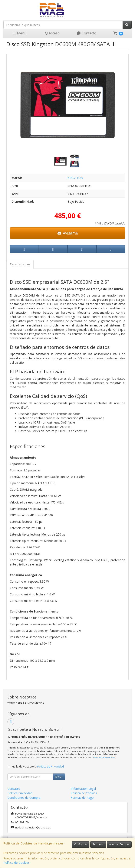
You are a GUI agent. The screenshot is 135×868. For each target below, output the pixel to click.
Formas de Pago (82, 798)
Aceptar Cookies (119, 844)
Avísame (68, 233)
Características (20, 264)
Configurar (81, 844)
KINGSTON (75, 178)
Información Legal (83, 789)
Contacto (86, 33)
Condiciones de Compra (24, 798)
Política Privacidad (20, 793)
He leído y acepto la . (38, 767)
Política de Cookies (17, 863)
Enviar (59, 777)
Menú (19, 33)
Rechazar (98, 844)
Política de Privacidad (105, 757)
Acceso (52, 33)
